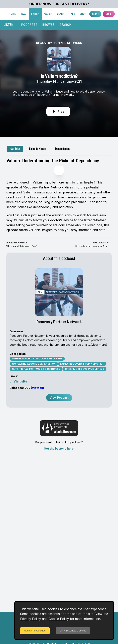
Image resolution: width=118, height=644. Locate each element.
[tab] (15, 149)
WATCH (48, 14)
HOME (12, 14)
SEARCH (65, 25)
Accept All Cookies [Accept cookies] (35, 631)
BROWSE (48, 25)
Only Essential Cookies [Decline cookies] (73, 631)
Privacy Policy (31, 619)
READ (23, 14)
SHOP (83, 14)
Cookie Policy (59, 619)
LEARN (61, 14)
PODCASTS (29, 25)
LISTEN (35, 14)
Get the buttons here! (59, 448)
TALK (72, 14)
